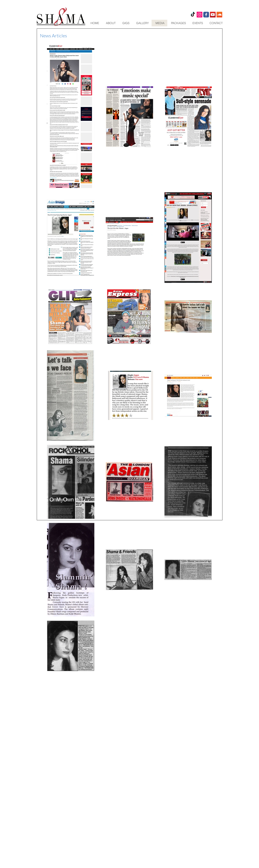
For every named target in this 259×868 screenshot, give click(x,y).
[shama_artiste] (200, 15)
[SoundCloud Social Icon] (219, 15)
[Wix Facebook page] (206, 15)
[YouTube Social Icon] (213, 15)
